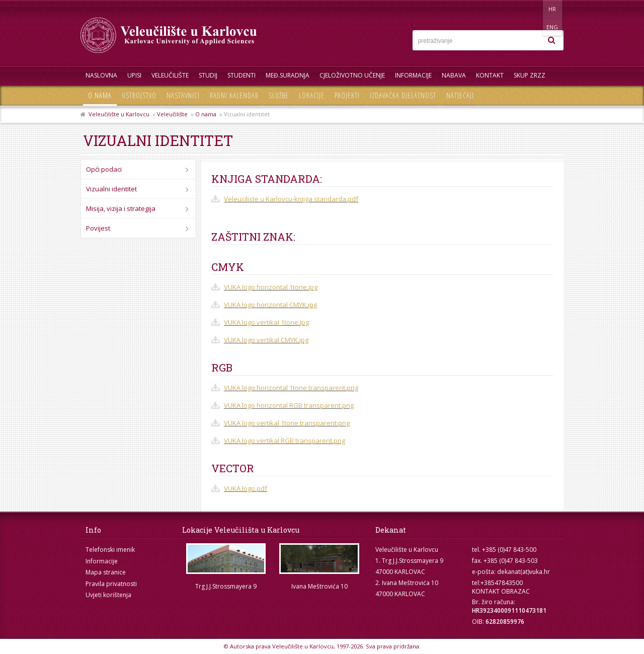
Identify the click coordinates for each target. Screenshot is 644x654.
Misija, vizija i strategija (121, 208)
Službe (279, 95)
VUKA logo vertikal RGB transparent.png (285, 441)
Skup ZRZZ (530, 75)
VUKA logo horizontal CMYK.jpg (270, 305)
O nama (100, 95)
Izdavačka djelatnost (403, 95)
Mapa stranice (106, 572)
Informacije (413, 75)
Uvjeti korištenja (108, 595)
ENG (553, 9)
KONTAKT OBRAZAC (501, 591)
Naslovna (101, 75)
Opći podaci (104, 169)
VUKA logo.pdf (246, 488)
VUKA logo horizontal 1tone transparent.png (291, 388)
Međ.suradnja (288, 75)
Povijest (98, 228)
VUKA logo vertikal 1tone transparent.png (287, 423)
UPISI (134, 75)
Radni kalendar (234, 95)
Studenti (242, 75)
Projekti (347, 95)
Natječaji (460, 95)
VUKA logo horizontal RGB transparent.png (289, 405)
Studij (208, 75)
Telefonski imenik (110, 550)
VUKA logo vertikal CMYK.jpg (266, 340)
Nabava (454, 75)
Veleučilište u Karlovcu (119, 114)
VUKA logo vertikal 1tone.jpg (266, 322)
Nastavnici (183, 95)
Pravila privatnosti (111, 584)
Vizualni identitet (111, 189)
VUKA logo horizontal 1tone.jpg (271, 287)
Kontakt (490, 75)
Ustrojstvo (139, 95)
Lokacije (312, 95)
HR (533, 9)
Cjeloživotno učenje (352, 75)
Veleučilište (170, 75)
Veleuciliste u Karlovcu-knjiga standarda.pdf (291, 199)
